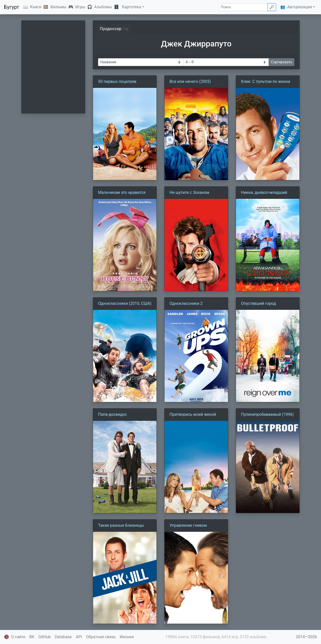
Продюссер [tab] (114, 29)
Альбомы (103, 7)
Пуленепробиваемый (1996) (267, 414)
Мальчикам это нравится (122, 192)
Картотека (132, 7)
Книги (36, 7)
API (79, 637)
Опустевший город (258, 303)
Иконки (127, 637)
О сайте (18, 637)
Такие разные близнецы (121, 525)
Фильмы (58, 7)
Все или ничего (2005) (190, 81)
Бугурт (12, 7)
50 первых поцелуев (117, 81)
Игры (80, 7)
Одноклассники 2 (186, 303)
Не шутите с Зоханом (189, 192)
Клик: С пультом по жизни (266, 81)
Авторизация (300, 7)
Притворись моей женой (193, 414)
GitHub (45, 637)
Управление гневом (188, 525)
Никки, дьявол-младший (264, 192)
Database (63, 637)
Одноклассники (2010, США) (125, 303)
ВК (32, 637)
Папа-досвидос (112, 414)
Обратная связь (101, 637)
